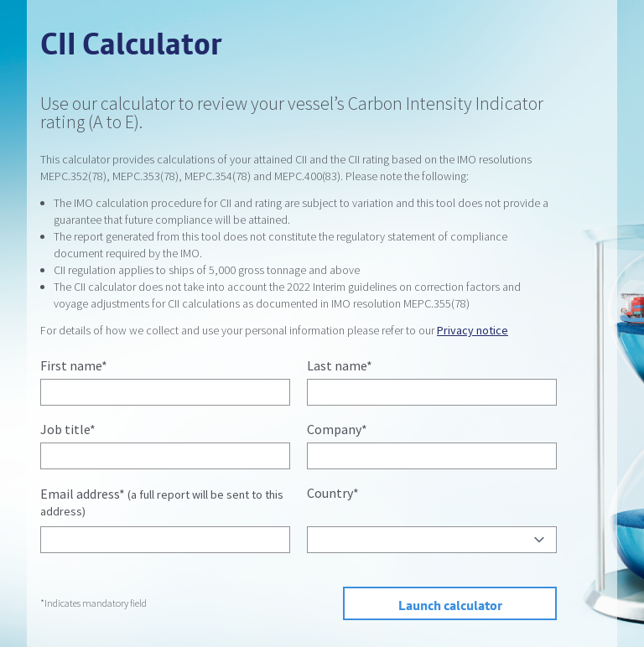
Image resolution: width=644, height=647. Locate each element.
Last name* (340, 365)
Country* (333, 493)
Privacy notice (473, 330)
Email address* (162, 502)
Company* (337, 429)
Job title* (68, 429)
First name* (74, 365)
